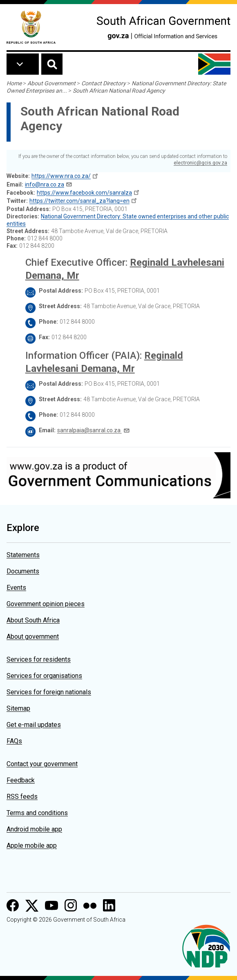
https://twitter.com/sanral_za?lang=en (79, 201)
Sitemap (18, 708)
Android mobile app (34, 829)
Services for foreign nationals (49, 692)
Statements (23, 555)
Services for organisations (44, 676)
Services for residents (39, 659)
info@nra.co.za (45, 184)
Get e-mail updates (34, 725)
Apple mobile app (32, 846)
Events (16, 588)
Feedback (21, 780)
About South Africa (33, 620)
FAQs (14, 741)
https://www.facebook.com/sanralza (84, 193)
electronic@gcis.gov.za (200, 163)
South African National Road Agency (119, 91)
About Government (51, 83)
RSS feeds (22, 797)
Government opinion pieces (46, 604)
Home (14, 83)
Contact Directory (104, 83)
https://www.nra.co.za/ (61, 176)
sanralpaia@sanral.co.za (89, 430)
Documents (23, 571)
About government (33, 637)
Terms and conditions (37, 813)
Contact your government (42, 764)
